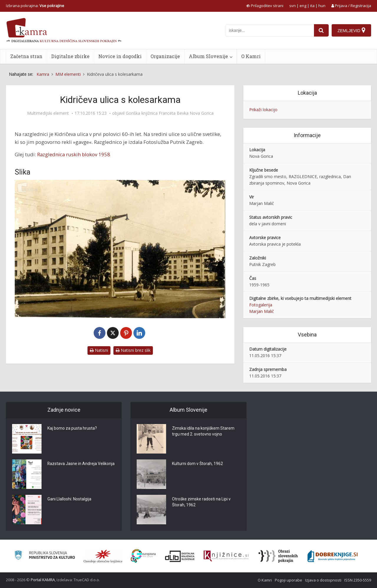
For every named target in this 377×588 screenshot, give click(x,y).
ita (312, 6)
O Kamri (251, 56)
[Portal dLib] (180, 556)
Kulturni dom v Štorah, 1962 (197, 464)
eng (303, 6)
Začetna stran (26, 56)
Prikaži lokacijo (263, 110)
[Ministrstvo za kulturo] (45, 556)
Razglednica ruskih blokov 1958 (74, 154)
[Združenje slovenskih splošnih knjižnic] (226, 556)
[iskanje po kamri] (270, 30)
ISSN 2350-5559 (358, 580)
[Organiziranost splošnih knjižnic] (103, 556)
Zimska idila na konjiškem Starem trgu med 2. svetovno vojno (203, 431)
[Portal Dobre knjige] (333, 556)
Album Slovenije (208, 56)
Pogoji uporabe (288, 580)
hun (322, 6)
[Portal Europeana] (143, 556)
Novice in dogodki (120, 56)
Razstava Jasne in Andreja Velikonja (81, 464)
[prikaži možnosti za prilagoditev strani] (265, 6)
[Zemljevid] (351, 30)
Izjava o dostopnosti (323, 580)
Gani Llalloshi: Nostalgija (69, 499)
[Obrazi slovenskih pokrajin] (278, 556)
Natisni (99, 350)
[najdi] (321, 30)
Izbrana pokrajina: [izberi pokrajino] (35, 6)
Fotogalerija (261, 305)
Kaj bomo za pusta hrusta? (72, 428)
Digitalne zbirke (70, 56)
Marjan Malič (262, 311)
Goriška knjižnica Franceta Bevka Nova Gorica (170, 113)
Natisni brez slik (133, 350)
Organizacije (165, 56)
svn (292, 6)
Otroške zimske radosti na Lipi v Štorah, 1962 (201, 502)
